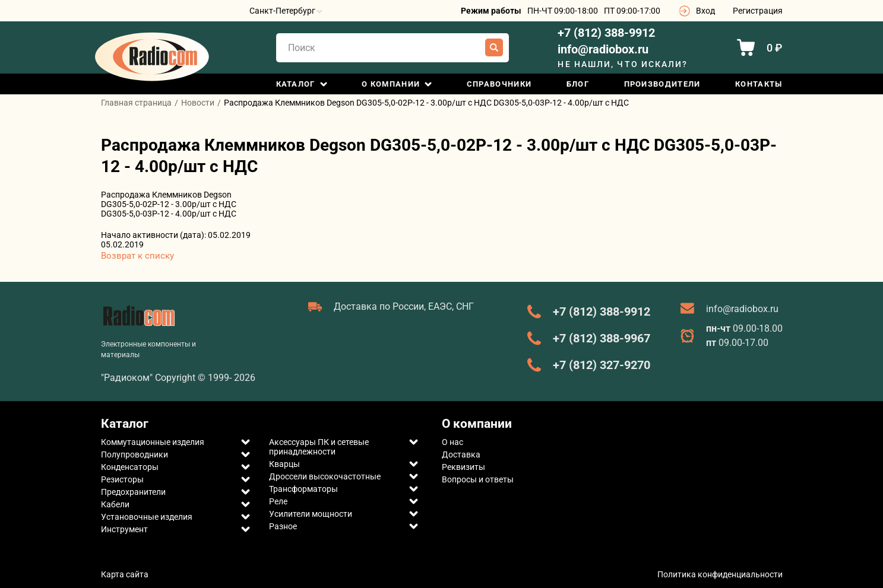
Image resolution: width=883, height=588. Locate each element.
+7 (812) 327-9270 (602, 365)
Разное (283, 526)
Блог (578, 84)
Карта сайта (125, 574)
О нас (452, 442)
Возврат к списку (137, 256)
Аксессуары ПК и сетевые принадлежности (319, 447)
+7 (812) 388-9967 (602, 338)
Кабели (115, 504)
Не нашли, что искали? (623, 64)
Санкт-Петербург (286, 11)
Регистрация (758, 11)
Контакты (759, 84)
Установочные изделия (147, 517)
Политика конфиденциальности (720, 574)
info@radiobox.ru (603, 50)
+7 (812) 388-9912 (606, 33)
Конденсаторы (130, 467)
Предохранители (133, 492)
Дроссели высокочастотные (325, 476)
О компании (391, 84)
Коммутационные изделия (153, 442)
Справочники (499, 84)
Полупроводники (134, 454)
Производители (662, 84)
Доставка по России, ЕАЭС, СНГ (404, 306)
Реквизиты (463, 467)
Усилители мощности (311, 514)
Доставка (461, 454)
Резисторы (122, 479)
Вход (705, 11)
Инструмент (124, 529)
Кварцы (284, 464)
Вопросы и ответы (478, 479)
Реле (278, 501)
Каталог (296, 84)
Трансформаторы (303, 489)
